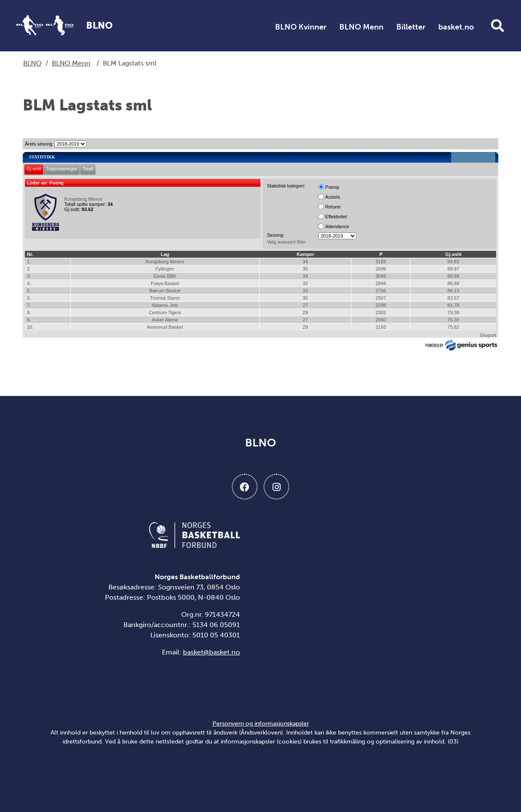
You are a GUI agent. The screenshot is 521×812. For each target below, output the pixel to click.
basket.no (456, 27)
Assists (333, 197)
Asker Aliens (165, 320)
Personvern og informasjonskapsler (261, 724)
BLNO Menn (361, 27)
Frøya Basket (165, 283)
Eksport (488, 335)
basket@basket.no (211, 652)
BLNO (32, 63)
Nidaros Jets (165, 305)
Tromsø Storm (165, 298)
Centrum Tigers (165, 312)
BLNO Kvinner (301, 27)
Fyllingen (165, 269)
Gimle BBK (165, 276)
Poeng (332, 187)
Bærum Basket (165, 291)
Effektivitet (336, 217)
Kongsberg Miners (83, 199)
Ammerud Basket (165, 327)
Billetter (411, 27)
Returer (333, 207)
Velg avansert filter (286, 242)
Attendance (337, 226)
